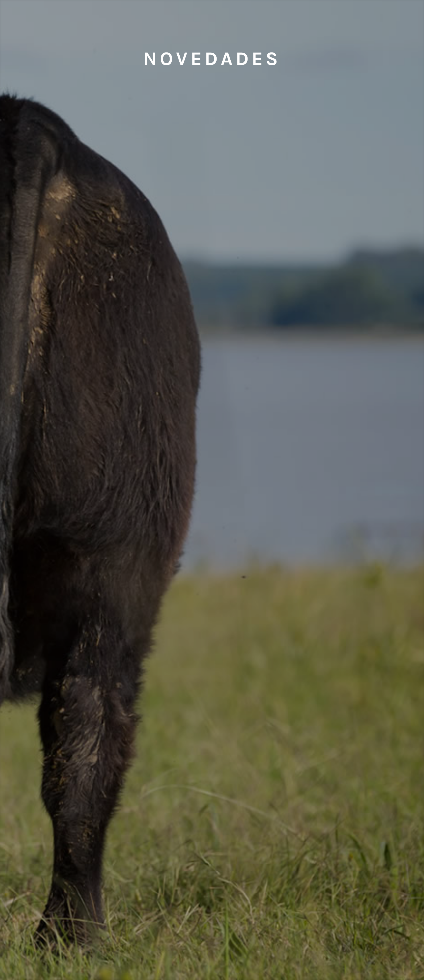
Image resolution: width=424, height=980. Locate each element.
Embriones (79, 21)
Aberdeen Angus (278, 21)
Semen (146, 21)
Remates (345, 21)
